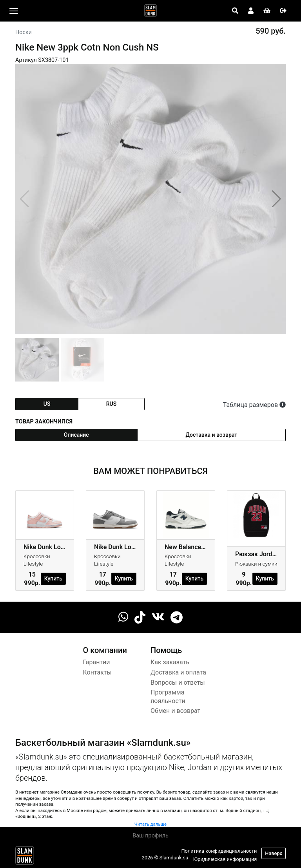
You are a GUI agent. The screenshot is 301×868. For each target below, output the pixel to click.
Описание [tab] (76, 435)
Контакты (97, 672)
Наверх (274, 853)
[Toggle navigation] (14, 11)
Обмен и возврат (175, 711)
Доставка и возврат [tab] (212, 435)
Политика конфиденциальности (219, 851)
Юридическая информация (225, 859)
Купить (53, 579)
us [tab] (47, 404)
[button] (277, 199)
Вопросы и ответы (178, 683)
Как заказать (170, 662)
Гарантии (97, 662)
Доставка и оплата (178, 672)
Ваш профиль (150, 836)
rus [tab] (111, 404)
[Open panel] (235, 11)
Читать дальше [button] (150, 824)
